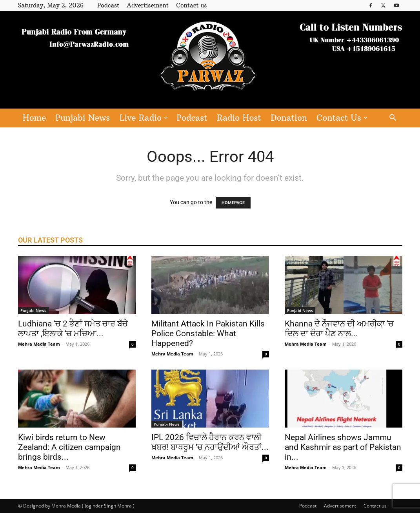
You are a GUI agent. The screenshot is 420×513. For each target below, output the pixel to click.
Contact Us (342, 118)
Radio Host (239, 118)
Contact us (191, 5)
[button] (393, 119)
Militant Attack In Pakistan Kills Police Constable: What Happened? (208, 334)
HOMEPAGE (233, 203)
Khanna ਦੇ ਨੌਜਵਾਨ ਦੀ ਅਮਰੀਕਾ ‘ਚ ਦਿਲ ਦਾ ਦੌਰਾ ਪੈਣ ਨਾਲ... (339, 329)
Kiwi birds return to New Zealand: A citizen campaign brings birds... (69, 447)
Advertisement (148, 5)
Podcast (108, 5)
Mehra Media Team (39, 344)
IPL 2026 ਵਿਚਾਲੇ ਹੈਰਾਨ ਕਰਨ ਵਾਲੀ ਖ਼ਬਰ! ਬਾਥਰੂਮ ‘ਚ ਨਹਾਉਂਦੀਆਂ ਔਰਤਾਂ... (210, 442)
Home (35, 118)
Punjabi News (83, 118)
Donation (289, 118)
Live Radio (144, 118)
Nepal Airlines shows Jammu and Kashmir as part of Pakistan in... (343, 447)
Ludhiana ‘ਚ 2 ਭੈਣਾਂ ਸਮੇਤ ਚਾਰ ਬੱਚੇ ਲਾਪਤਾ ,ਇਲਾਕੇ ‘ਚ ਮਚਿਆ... (73, 329)
